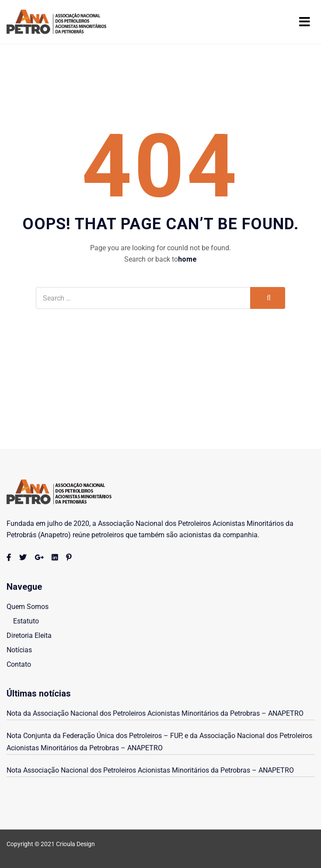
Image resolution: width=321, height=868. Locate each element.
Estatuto (26, 621)
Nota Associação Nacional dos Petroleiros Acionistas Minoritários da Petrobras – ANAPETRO (150, 770)
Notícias (19, 650)
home (187, 259)
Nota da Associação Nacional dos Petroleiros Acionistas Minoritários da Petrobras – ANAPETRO (156, 713)
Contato (19, 664)
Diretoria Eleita (29, 635)
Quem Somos (28, 607)
